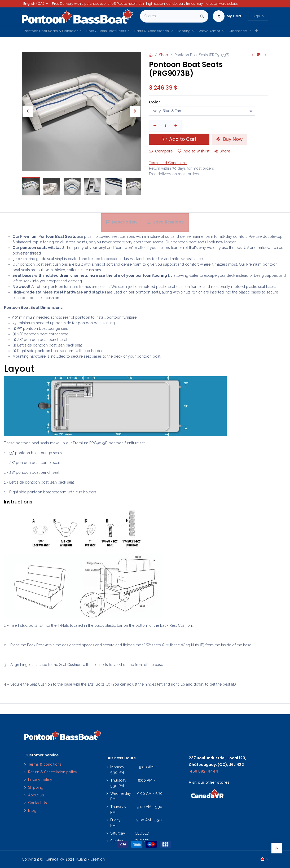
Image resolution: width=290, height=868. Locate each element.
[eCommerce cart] (227, 16)
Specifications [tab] (165, 222)
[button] (28, 111)
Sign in (258, 16)
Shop (164, 55)
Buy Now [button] (229, 139)
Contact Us (38, 803)
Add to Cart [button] (179, 139)
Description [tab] (122, 222)
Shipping (36, 787)
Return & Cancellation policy (53, 772)
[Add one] (176, 126)
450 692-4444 (204, 771)
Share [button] (222, 151)
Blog (32, 810)
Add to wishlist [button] (194, 151)
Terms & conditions (45, 764)
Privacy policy (41, 780)
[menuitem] (53, 31)
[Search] (202, 16)
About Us (36, 795)
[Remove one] (155, 126)
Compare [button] (161, 151)
